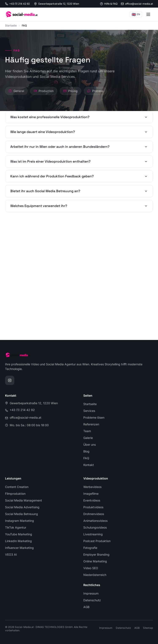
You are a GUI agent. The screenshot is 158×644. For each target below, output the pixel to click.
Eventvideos (92, 500)
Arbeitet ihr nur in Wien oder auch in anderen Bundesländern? (79, 147)
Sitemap (148, 628)
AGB (86, 607)
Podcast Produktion (97, 541)
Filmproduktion (15, 494)
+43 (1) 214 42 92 (22, 410)
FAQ (86, 458)
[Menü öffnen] (148, 14)
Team (87, 431)
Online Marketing (95, 561)
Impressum (91, 593)
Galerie (88, 438)
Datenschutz (92, 600)
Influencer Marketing (19, 548)
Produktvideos (93, 507)
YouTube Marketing (19, 534)
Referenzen (91, 424)
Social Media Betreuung (22, 514)
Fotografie (90, 548)
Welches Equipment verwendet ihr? (79, 206)
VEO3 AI (11, 554)
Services (89, 411)
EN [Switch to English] (136, 14)
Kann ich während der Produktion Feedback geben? (79, 176)
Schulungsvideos (95, 527)
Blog (86, 451)
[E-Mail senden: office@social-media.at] (137, 4)
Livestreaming (93, 534)
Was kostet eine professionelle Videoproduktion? (79, 117)
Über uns (90, 445)
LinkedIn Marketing (18, 541)
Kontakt (89, 465)
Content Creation (17, 487)
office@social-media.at (26, 417)
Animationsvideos (95, 521)
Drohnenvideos (94, 514)
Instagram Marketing (20, 521)
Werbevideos (92, 487)
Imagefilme (91, 494)
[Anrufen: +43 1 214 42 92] (17, 4)
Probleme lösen (94, 417)
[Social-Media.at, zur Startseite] (22, 14)
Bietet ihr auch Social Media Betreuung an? (79, 191)
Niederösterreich (95, 575)
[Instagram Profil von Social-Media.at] (10, 380)
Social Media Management (24, 500)
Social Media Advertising (22, 507)
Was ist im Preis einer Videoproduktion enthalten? (79, 161)
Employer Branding (96, 554)
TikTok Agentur (16, 527)
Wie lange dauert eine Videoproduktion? (79, 132)
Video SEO (91, 568)
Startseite (11, 25)
